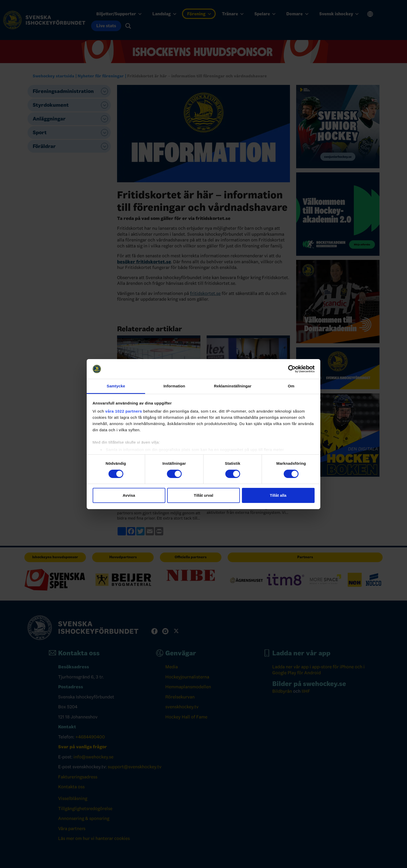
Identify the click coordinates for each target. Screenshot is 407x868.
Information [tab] (174, 386)
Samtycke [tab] (116, 386)
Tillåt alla (278, 495)
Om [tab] (291, 386)
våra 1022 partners (124, 411)
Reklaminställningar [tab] (233, 386)
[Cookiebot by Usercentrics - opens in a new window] (292, 369)
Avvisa (129, 495)
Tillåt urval (204, 495)
